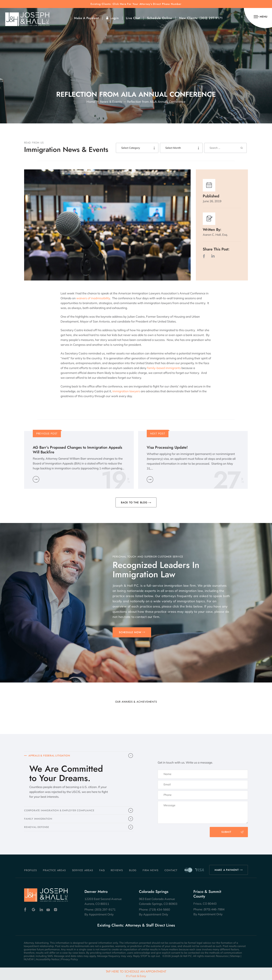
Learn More (36, 479)
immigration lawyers (126, 391)
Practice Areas (54, 870)
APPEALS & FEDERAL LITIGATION (50, 756)
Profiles (30, 870)
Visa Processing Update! (167, 447)
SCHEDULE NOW (130, 632)
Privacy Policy (69, 959)
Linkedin (41, 910)
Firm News (150, 870)
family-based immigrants (164, 368)
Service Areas (83, 870)
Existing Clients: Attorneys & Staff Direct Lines (136, 925)
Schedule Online (160, 18)
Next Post (158, 434)
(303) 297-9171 (211, 18)
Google (34, 910)
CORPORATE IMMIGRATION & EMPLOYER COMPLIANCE (61, 811)
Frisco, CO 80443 (205, 904)
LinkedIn (213, 256)
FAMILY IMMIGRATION (39, 820)
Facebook (26, 910)
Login (115, 18)
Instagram (56, 910)
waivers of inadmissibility (93, 298)
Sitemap (235, 956)
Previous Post (47, 434)
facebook (205, 256)
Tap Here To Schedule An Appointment (136, 973)
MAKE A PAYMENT (227, 870)
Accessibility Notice (47, 959)
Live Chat (133, 18)
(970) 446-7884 (214, 909)
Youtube (48, 910)
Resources (222, 956)
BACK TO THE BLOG (134, 502)
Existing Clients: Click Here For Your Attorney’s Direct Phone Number (136, 4)
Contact (171, 870)
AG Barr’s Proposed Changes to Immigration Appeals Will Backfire (77, 450)
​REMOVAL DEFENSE (37, 829)
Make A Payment (86, 18)
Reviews (117, 870)
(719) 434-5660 (160, 909)
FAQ (102, 870)
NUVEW (29, 959)
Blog (133, 870)
